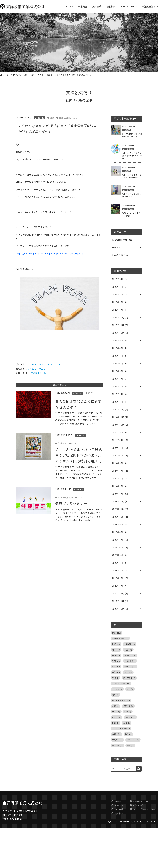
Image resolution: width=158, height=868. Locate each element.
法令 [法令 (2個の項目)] (128, 734)
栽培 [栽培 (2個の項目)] (127, 723)
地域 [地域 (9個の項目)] (115, 678)
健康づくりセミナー (71, 503)
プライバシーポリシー (144, 809)
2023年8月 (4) (119, 532)
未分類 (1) (117, 247)
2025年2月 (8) (119, 394)
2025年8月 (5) (119, 348)
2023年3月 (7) (119, 570)
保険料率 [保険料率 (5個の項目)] (128, 706)
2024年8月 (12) (120, 440)
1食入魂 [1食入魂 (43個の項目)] (130, 644)
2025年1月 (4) (119, 402)
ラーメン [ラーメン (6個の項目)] (117, 689)
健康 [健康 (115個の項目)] (117, 633)
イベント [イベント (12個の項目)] (130, 661)
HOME (69, 7)
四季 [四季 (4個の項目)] (128, 712)
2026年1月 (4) (119, 310)
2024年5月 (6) (119, 463)
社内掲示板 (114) (121, 255)
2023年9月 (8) (119, 524)
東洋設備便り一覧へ (38, 373)
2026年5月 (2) (119, 279)
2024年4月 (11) (120, 471)
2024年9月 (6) (119, 432)
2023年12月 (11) (121, 501)
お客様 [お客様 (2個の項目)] (116, 734)
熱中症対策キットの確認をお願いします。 (132, 135)
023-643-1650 (15, 815)
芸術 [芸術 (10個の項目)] (116, 672)
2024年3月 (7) (119, 478)
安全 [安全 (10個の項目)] (128, 672)
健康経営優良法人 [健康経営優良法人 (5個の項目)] (121, 700)
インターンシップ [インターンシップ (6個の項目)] (121, 684)
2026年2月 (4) (119, 302)
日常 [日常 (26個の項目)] (128, 650)
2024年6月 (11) (120, 455)
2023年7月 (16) (120, 540)
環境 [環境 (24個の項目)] (116, 655)
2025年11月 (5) (120, 325)
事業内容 (83, 7)
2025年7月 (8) (119, 356)
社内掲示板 (74, 100)
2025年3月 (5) (119, 386)
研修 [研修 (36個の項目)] (116, 650)
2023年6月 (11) (120, 547)
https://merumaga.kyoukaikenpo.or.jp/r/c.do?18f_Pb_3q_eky (49, 253)
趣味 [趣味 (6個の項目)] (115, 695)
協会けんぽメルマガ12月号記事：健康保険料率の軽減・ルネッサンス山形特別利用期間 (79, 455)
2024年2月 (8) (119, 486)
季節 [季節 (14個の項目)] (116, 661)
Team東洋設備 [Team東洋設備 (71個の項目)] (120, 638)
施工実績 (97, 7)
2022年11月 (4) (120, 601)
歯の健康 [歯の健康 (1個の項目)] (117, 745)
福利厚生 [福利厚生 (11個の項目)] (130, 667)
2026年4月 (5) (119, 287)
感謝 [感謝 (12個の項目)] (116, 667)
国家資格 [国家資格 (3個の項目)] (130, 717)
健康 (52, 118)
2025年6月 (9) (119, 363)
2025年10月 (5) (120, 333)
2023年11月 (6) (120, 509)
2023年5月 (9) (119, 555)
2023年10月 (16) (121, 517)
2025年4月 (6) (119, 379)
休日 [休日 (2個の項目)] (115, 723)
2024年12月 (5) (120, 409)
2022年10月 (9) (120, 609)
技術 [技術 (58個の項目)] (116, 644)
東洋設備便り (149, 7)
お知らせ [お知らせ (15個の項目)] (130, 655)
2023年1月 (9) (119, 586)
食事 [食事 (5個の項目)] (115, 706)
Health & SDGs (129, 7)
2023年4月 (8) (119, 563)
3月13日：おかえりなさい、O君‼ (45, 364)
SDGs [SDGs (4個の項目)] (116, 712)
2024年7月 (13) (120, 448)
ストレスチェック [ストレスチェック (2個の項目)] (121, 729)
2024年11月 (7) (120, 417)
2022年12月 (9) (120, 593)
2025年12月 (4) (120, 317)
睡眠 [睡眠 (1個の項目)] (130, 745)
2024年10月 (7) (120, 425)
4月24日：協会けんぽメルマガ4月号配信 (132, 176)
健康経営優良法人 (68, 118)
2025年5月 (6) (119, 371)
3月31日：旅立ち (37, 369)
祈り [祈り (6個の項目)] (130, 689)
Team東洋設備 (65, 497)
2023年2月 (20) (120, 578)
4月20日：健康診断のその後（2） (132, 195)
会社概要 (111, 7)
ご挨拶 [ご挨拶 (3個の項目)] (116, 717)
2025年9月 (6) (119, 340)
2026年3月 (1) (119, 294)
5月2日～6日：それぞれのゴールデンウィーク (132, 155)
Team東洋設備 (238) (123, 240)
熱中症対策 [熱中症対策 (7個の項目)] (129, 678)
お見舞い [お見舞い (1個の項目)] (117, 740)
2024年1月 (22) (120, 494)
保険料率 (62, 443)
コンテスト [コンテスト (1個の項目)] (133, 740)
